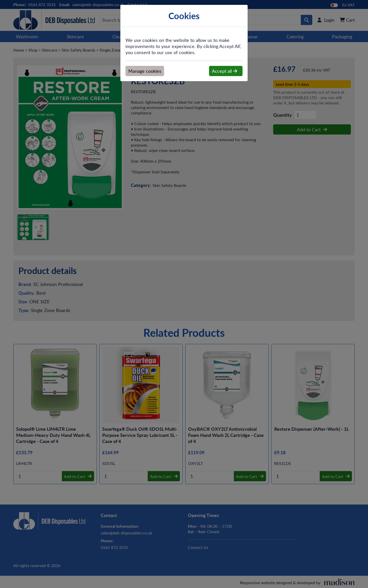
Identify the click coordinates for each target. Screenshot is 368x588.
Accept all (225, 71)
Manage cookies (145, 71)
